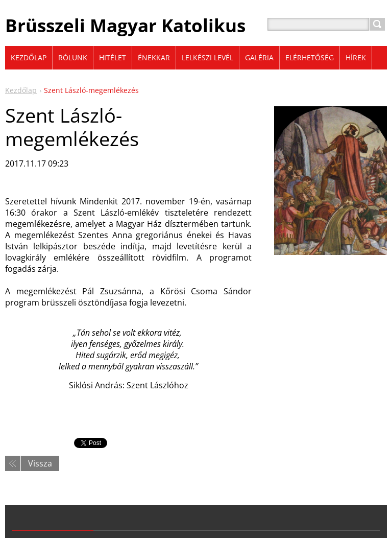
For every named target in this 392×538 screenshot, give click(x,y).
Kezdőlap (21, 90)
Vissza (40, 463)
